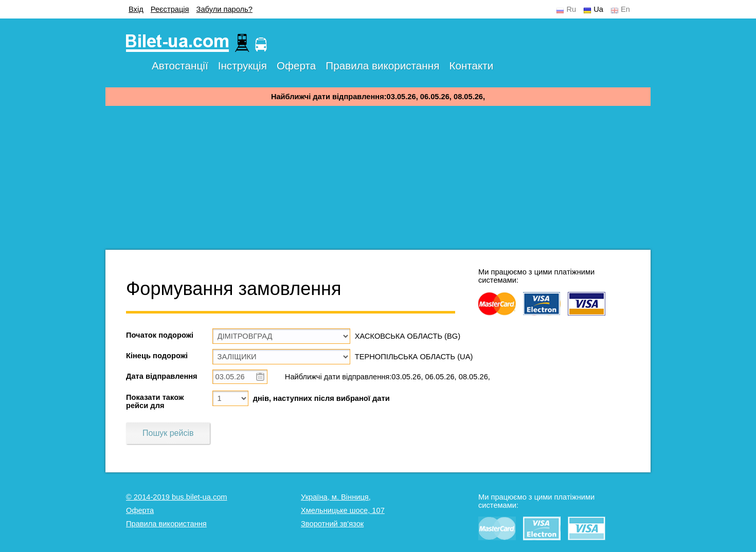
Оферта (296, 66)
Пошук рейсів (168, 433)
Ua (598, 9)
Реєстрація (170, 9)
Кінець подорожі (157, 356)
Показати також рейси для (155, 401)
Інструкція (242, 66)
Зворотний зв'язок (332, 524)
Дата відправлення (162, 376)
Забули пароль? (224, 9)
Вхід (136, 9)
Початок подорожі (160, 335)
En (625, 9)
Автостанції (180, 66)
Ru (571, 9)
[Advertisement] (378, 178)
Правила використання (382, 66)
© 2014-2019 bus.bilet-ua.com (177, 497)
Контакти (471, 66)
